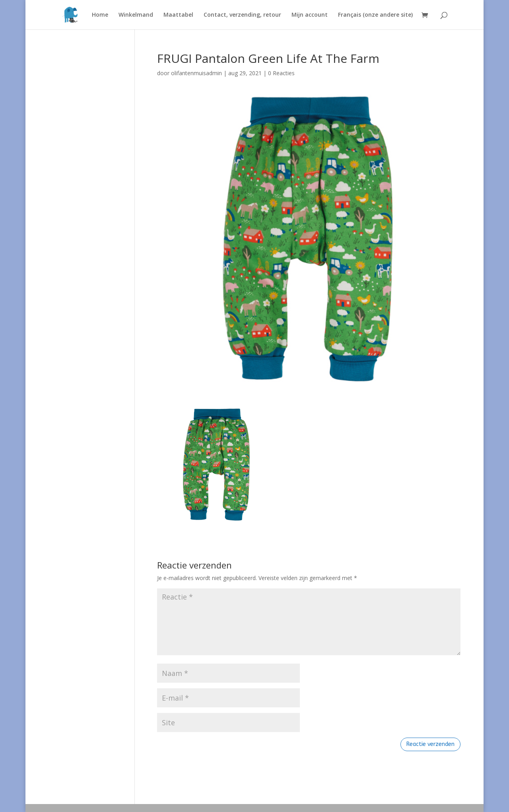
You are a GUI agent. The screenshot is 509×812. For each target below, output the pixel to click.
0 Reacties (281, 73)
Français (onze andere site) (375, 15)
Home (100, 15)
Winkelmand (136, 15)
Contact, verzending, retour (242, 15)
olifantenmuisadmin (196, 73)
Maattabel (178, 15)
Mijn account (310, 15)
